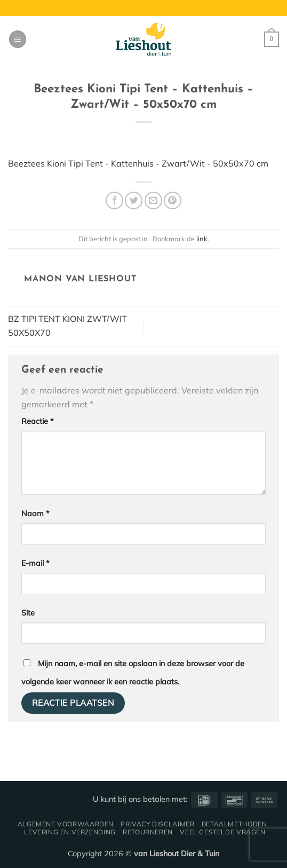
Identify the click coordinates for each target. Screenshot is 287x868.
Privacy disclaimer (157, 824)
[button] (18, 39)
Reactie (38, 421)
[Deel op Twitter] (134, 200)
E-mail (35, 563)
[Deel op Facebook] (114, 200)
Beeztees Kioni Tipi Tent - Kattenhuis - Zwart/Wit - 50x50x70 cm (138, 163)
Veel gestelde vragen (222, 832)
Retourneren (148, 832)
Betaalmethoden (234, 824)
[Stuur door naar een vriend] (153, 200)
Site (28, 613)
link (202, 239)
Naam (35, 514)
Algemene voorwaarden (66, 824)
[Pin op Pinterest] (173, 200)
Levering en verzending (70, 832)
